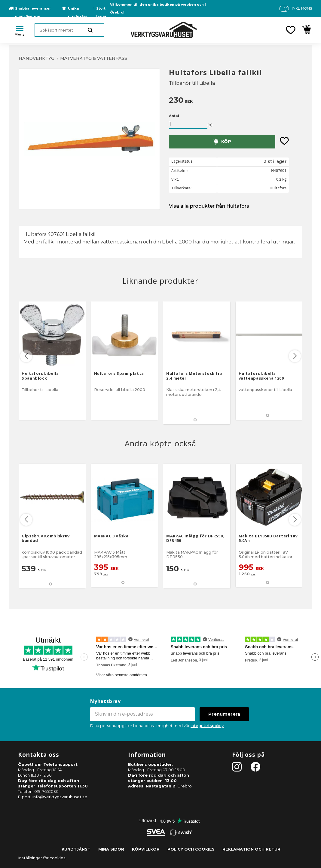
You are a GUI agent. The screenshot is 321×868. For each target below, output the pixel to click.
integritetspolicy (207, 726)
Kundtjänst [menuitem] (76, 849)
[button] (291, 30)
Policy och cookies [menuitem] (191, 849)
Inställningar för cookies (42, 858)
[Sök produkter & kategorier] (69, 30)
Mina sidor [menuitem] (111, 849)
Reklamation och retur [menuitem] (251, 849)
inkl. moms (302, 8)
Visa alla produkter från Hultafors (209, 206)
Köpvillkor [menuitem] (146, 849)
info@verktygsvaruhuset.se (60, 797)
